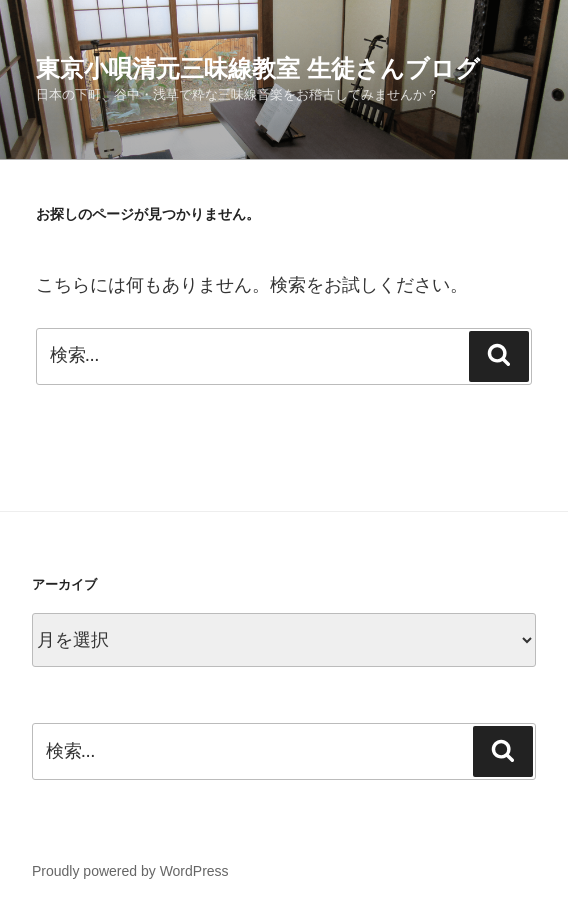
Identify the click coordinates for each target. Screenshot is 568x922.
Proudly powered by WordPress (130, 871)
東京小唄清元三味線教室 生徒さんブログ (258, 68)
